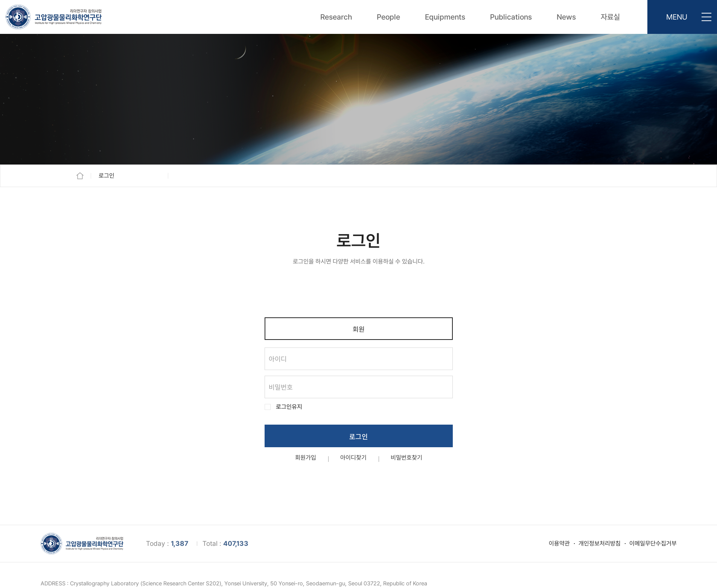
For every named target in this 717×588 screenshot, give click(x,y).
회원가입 (306, 458)
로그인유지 (289, 407)
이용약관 (559, 543)
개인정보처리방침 (600, 543)
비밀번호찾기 (406, 458)
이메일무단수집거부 (653, 543)
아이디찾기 (353, 458)
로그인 (358, 436)
